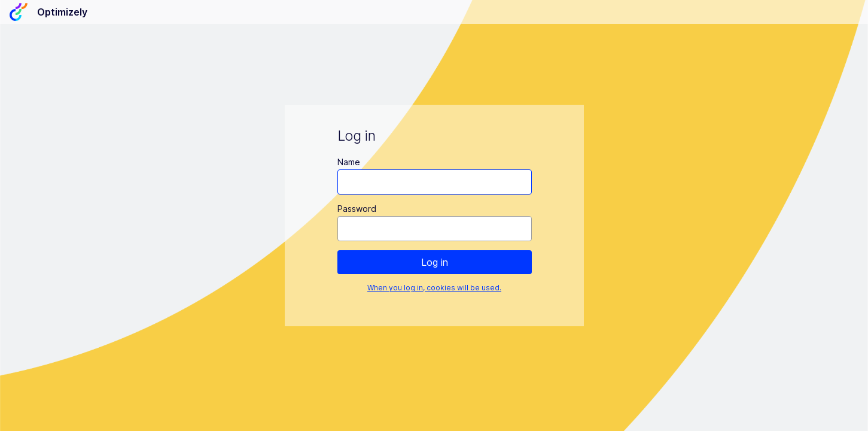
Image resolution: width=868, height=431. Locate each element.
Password (356, 209)
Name (348, 162)
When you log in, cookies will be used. (434, 288)
